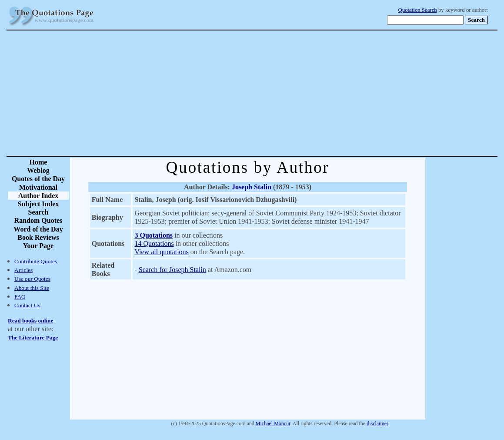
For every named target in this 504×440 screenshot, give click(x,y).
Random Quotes (38, 220)
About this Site (32, 288)
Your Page (38, 246)
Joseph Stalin (252, 187)
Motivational (38, 187)
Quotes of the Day (38, 179)
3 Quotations (154, 235)
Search (38, 212)
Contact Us (27, 305)
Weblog (38, 170)
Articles (23, 270)
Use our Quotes (32, 279)
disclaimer (377, 423)
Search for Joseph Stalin (172, 270)
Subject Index (38, 204)
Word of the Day (38, 229)
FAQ (20, 297)
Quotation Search (418, 10)
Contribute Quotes (36, 261)
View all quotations (161, 252)
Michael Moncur (273, 423)
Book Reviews (38, 237)
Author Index (38, 196)
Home (38, 162)
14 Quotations (154, 244)
